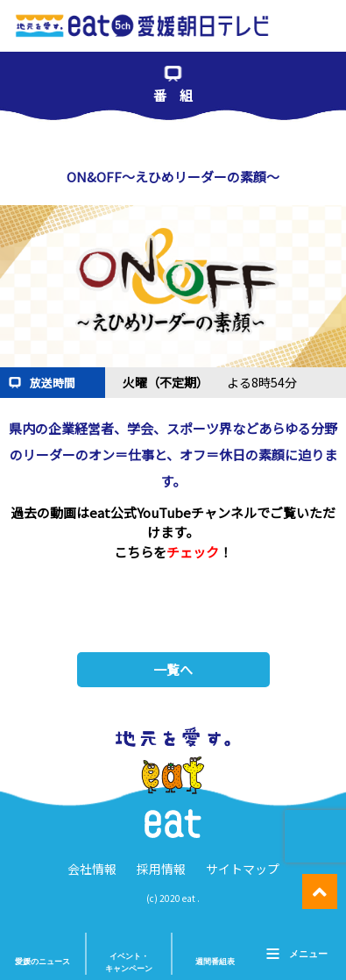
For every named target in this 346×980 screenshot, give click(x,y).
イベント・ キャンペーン (129, 962)
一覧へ (173, 669)
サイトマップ (243, 869)
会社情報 (92, 869)
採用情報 (161, 869)
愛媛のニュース (42, 962)
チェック (193, 552)
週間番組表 (215, 962)
